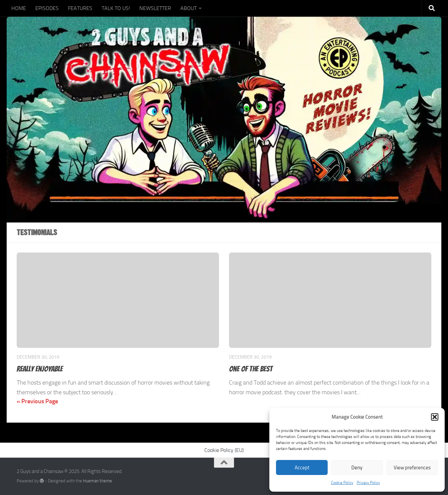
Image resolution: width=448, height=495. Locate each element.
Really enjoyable (40, 369)
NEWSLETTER (155, 8)
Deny (357, 468)
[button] (435, 417)
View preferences (412, 468)
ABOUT (188, 8)
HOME (19, 8)
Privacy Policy (368, 483)
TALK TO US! (116, 8)
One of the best (251, 369)
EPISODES (47, 8)
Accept (302, 468)
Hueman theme (97, 481)
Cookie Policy (342, 483)
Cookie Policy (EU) (224, 450)
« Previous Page (37, 401)
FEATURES (80, 8)
